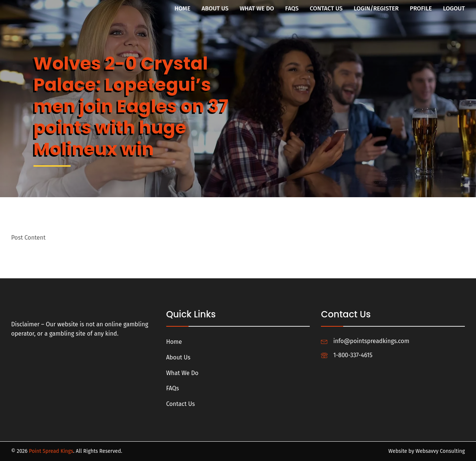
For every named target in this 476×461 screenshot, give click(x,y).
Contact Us (326, 8)
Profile (421, 8)
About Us (215, 8)
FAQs (292, 8)
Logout (454, 8)
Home (182, 8)
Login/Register (376, 8)
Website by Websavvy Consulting (427, 451)
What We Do (257, 8)
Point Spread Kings (51, 451)
